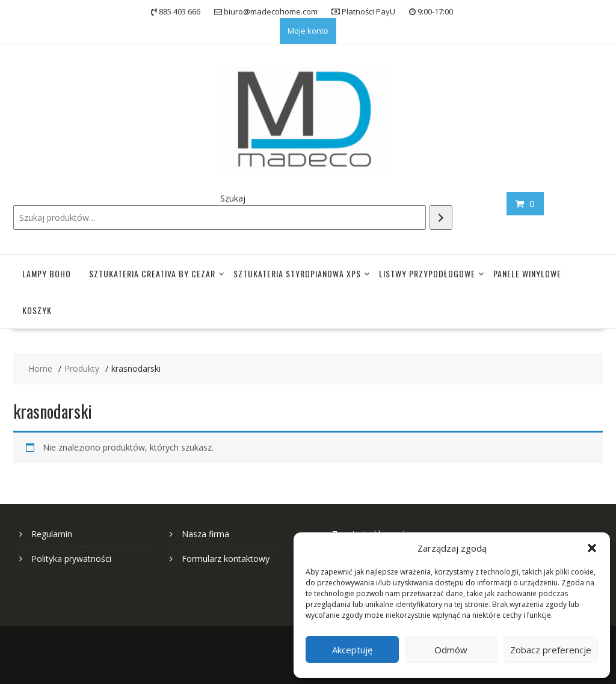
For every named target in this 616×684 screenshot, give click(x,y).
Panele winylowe (527, 273)
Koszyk (37, 310)
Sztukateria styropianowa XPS (297, 273)
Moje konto (308, 31)
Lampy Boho (47, 273)
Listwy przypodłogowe (427, 273)
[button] (592, 548)
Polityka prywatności (71, 559)
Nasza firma (205, 534)
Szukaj (233, 198)
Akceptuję (352, 650)
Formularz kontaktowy (226, 559)
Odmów (451, 650)
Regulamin (52, 534)
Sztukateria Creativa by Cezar (152, 273)
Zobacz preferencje (551, 650)
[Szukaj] (441, 217)
